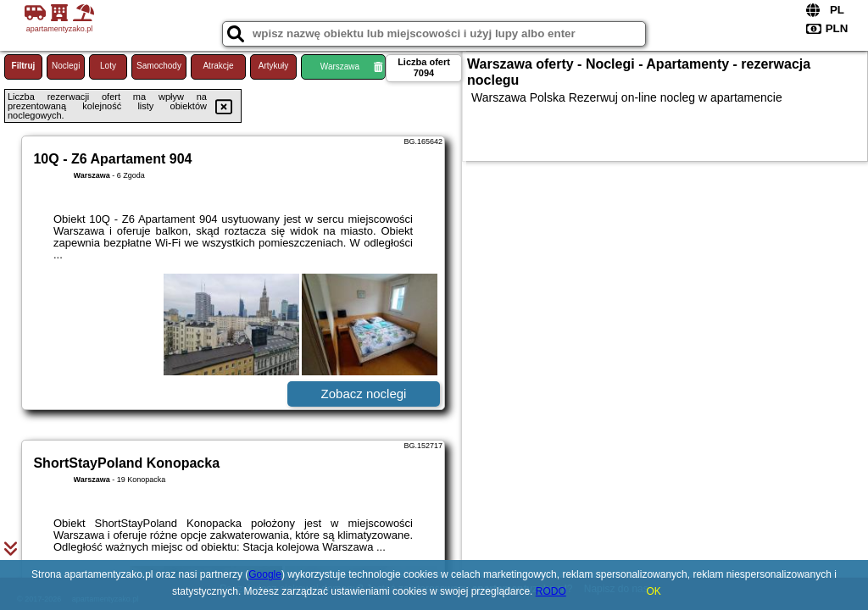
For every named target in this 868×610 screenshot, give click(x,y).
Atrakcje (218, 66)
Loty (108, 66)
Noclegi (66, 66)
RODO (551, 591)
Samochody (159, 66)
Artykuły (274, 66)
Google (265, 574)
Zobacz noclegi (364, 394)
